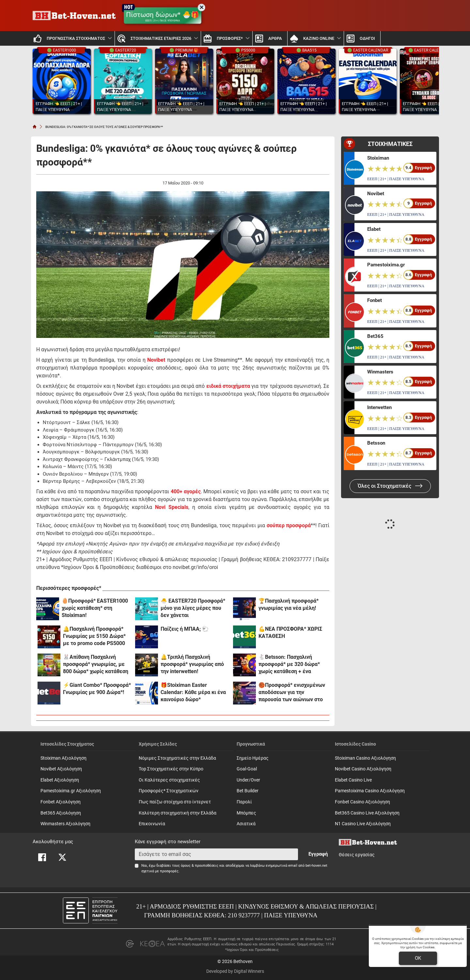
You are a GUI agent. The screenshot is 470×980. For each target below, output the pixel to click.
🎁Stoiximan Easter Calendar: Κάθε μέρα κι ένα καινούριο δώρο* (193, 692)
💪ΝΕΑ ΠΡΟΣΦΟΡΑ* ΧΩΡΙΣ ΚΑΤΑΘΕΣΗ (290, 632)
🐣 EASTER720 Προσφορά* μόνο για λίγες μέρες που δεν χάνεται (193, 608)
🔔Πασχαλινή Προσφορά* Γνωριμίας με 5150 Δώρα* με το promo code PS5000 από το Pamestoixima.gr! (94, 636)
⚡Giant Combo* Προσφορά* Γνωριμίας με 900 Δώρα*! (97, 689)
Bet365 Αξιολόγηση (61, 813)
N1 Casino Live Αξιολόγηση (363, 824)
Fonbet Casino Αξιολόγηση (362, 802)
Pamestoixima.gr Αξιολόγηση (71, 791)
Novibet (156, 360)
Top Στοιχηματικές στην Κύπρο (171, 769)
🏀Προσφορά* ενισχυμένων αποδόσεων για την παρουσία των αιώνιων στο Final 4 (292, 693)
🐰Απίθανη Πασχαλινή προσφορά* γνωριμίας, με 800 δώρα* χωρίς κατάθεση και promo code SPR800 (96, 664)
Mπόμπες (246, 813)
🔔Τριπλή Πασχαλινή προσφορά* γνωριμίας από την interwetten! (192, 664)
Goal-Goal (247, 769)
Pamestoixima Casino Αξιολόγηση (370, 791)
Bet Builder (248, 791)
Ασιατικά (246, 824)
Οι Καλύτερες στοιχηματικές (169, 780)
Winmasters (380, 372)
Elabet (374, 229)
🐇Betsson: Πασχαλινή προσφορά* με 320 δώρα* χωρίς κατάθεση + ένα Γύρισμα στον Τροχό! (289, 664)
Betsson (376, 443)
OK (418, 958)
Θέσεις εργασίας (357, 855)
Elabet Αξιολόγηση (60, 780)
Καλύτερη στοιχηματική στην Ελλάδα (178, 813)
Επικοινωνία (152, 824)
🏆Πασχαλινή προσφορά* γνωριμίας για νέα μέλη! (289, 604)
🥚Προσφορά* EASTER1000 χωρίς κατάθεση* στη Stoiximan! (95, 608)
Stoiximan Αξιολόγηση (63, 758)
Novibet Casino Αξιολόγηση (363, 769)
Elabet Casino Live (353, 780)
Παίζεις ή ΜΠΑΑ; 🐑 (185, 629)
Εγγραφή (318, 854)
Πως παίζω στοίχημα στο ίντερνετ (175, 802)
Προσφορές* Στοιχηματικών (169, 791)
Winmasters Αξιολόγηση (65, 824)
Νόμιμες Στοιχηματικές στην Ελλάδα (177, 758)
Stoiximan (378, 158)
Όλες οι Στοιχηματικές (390, 486)
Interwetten (379, 407)
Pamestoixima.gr (386, 265)
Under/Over (248, 780)
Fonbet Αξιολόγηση (61, 802)
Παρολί (244, 802)
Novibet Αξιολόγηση (61, 769)
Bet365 (375, 336)
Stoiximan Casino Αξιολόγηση (365, 758)
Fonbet (375, 300)
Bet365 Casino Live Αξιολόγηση (367, 813)
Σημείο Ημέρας (253, 758)
